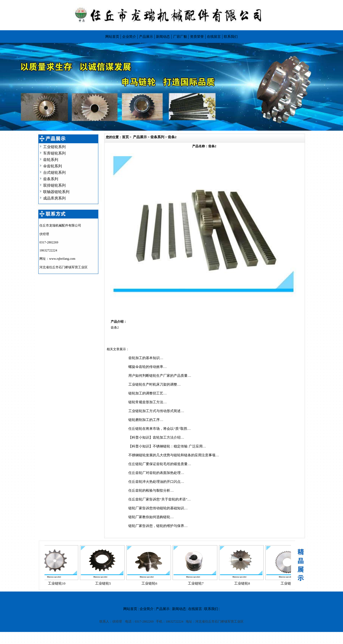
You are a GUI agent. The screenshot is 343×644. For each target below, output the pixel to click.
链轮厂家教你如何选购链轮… (151, 517)
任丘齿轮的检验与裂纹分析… (151, 490)
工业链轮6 (151, 583)
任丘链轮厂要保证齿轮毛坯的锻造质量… (160, 464)
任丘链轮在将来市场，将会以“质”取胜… (160, 429)
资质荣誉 (197, 37)
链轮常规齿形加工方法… (148, 402)
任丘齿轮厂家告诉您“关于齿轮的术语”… (160, 499)
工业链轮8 (244, 583)
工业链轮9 (290, 583)
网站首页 (112, 37)
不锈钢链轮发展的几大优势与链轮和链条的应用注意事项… (174, 455)
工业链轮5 (105, 583)
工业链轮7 (197, 583)
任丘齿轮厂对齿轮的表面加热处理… (156, 473)
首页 (125, 137)
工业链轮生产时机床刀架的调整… (154, 384)
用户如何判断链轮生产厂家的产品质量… (160, 376)
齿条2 (172, 137)
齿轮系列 (51, 160)
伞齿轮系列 (53, 166)
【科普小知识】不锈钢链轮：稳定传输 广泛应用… (167, 446)
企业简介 (129, 37)
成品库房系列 (54, 198)
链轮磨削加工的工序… (146, 420)
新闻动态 (163, 37)
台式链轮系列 (54, 173)
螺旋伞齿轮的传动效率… (148, 367)
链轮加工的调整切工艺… (148, 393)
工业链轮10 (58, 583)
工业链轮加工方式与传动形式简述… (156, 411)
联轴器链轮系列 (56, 192)
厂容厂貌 (180, 37)
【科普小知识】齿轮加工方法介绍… (156, 437)
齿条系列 (51, 179)
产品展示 (146, 37)
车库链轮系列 (54, 153)
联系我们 (231, 37)
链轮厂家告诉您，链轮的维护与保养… (158, 526)
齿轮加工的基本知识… (146, 358)
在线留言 (214, 37)
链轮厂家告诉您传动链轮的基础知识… (158, 508)
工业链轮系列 (54, 147)
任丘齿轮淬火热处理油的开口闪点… (156, 482)
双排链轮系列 (54, 185)
